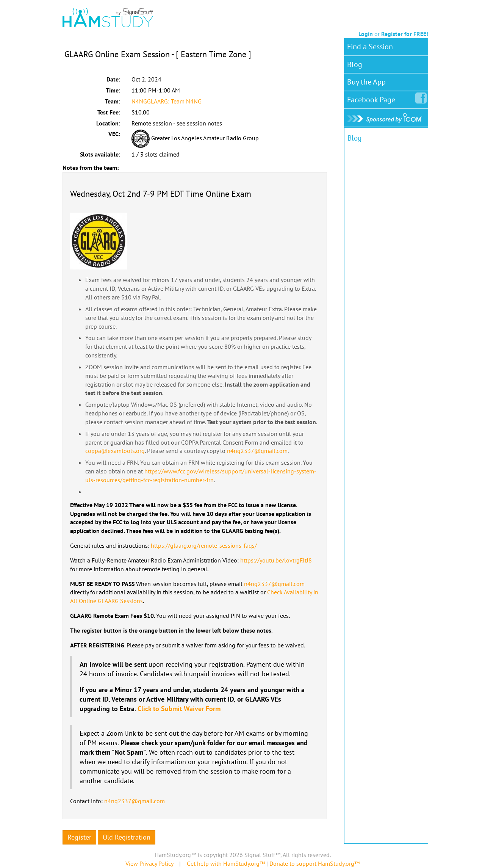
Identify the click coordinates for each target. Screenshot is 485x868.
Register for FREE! (405, 34)
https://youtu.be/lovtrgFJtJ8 (276, 560)
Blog (355, 64)
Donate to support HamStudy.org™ (314, 863)
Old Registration (127, 837)
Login (366, 34)
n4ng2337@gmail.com (257, 451)
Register (79, 837)
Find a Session (370, 47)
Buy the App (366, 82)
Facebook (373, 98)
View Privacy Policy (149, 863)
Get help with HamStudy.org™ (226, 863)
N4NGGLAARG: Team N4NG (167, 101)
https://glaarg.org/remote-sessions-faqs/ (204, 545)
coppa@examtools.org (115, 451)
